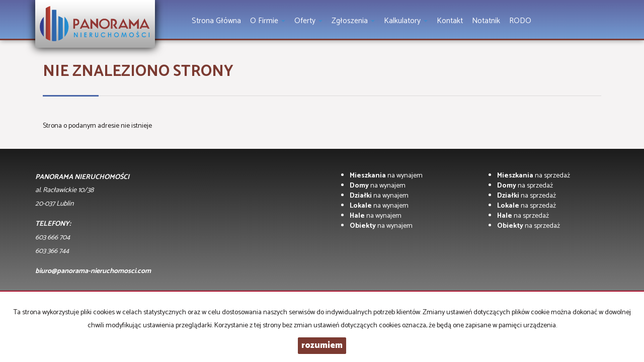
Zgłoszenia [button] (353, 21)
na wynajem (386, 176)
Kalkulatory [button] (406, 21)
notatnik (486, 21)
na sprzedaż (534, 176)
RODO (520, 21)
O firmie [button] (268, 21)
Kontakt (450, 21)
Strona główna (216, 21)
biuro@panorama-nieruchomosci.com (93, 271)
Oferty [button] (308, 21)
